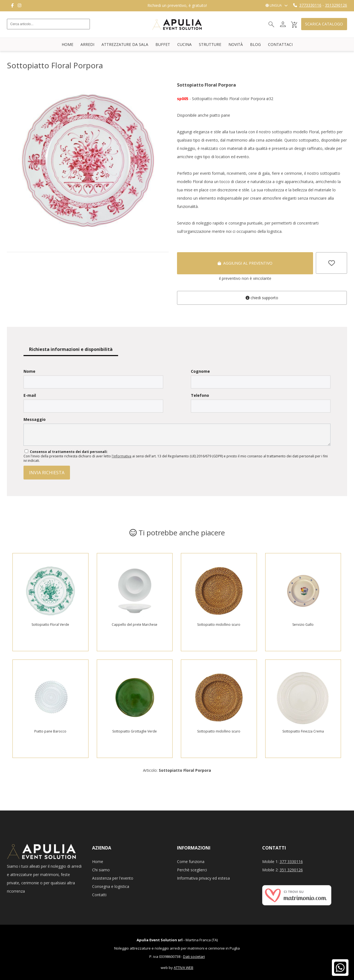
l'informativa (122, 456)
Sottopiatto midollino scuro (219, 625)
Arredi (87, 44)
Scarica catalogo (324, 24)
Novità (236, 44)
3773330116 (310, 5)
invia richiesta (47, 473)
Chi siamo (101, 870)
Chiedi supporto (262, 298)
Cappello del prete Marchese (135, 625)
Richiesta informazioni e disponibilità (71, 349)
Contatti (99, 895)
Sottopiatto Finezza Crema (303, 731)
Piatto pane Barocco (50, 731)
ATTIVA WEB (183, 968)
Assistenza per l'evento (113, 878)
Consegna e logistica (111, 886)
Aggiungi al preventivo (245, 263)
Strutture (210, 44)
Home (67, 44)
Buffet (163, 44)
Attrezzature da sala (125, 44)
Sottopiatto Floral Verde (50, 625)
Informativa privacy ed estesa (203, 878)
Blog (255, 44)
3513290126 (336, 5)
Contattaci (280, 44)
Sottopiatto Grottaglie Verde (135, 731)
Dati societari (194, 956)
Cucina (184, 44)
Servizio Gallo (303, 625)
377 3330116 (291, 862)
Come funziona (191, 862)
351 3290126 (291, 870)
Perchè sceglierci (192, 870)
